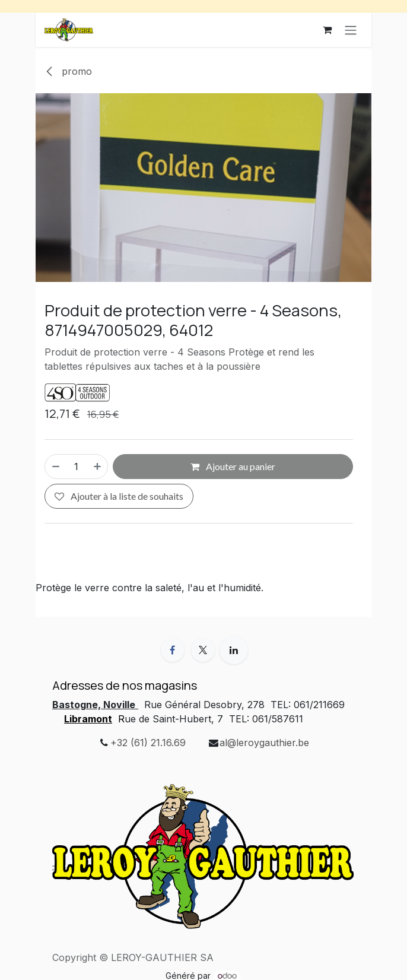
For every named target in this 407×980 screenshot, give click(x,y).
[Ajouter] (98, 467)
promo (68, 71)
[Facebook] (173, 650)
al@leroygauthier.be (264, 743)
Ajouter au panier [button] (233, 466)
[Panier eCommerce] (327, 30)
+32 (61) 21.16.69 (148, 743)
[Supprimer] (55, 467)
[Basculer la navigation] (351, 30)
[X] (203, 650)
